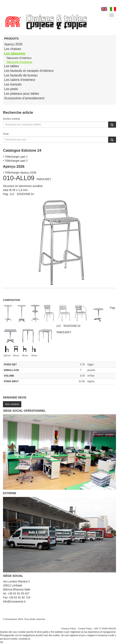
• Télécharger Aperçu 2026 (20, 173)
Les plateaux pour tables (22, 94)
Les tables (12, 66)
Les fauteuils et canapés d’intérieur (29, 71)
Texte (6, 134)
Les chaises (13, 49)
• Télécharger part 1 (15, 157)
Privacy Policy (69, 628)
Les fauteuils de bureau (21, 75)
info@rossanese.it (14, 601)
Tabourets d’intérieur (19, 58)
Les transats (13, 84)
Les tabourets (15, 53)
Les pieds (11, 89)
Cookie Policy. (38, 639)
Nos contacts (12, 404)
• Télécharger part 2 (15, 161)
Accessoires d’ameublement (24, 98)
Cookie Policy (85, 628)
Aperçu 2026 (13, 44)
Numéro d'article (12, 119)
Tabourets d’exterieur (19, 62)
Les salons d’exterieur (20, 80)
